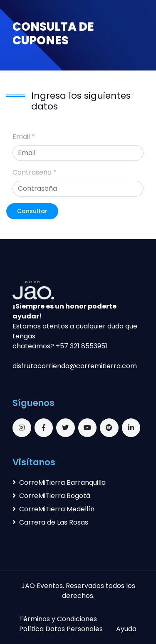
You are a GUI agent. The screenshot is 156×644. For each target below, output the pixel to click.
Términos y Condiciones (58, 619)
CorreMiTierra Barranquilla (59, 482)
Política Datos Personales (61, 629)
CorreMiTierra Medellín (53, 509)
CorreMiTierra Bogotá (51, 496)
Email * (24, 137)
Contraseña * (35, 172)
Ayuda (126, 629)
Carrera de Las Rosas (50, 522)
